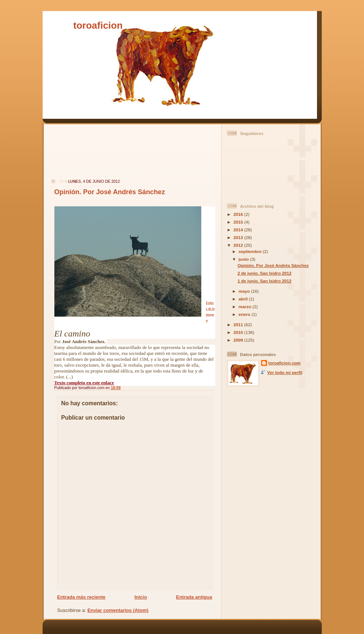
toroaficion (98, 25)
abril (244, 299)
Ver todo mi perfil (285, 372)
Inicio (141, 597)
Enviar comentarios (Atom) (118, 610)
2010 (239, 332)
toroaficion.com (285, 363)
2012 (239, 245)
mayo (245, 291)
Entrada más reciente (82, 597)
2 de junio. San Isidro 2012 (265, 273)
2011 (239, 325)
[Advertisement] (70, 155)
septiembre (251, 251)
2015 (239, 222)
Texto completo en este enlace (84, 383)
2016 (239, 214)
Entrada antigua (194, 597)
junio (244, 259)
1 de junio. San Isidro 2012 (265, 281)
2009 (239, 340)
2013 (239, 237)
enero (245, 314)
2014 (239, 230)
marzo (246, 307)
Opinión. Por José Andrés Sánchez (110, 192)
